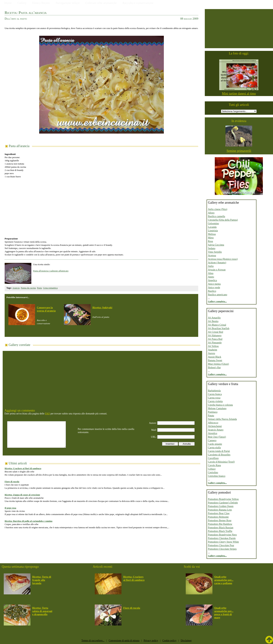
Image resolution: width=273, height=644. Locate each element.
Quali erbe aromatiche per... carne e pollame (224, 580)
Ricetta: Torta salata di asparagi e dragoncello (42, 611)
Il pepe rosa (10, 508)
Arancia (16, 288)
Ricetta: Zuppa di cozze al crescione (22, 495)
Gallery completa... (217, 301)
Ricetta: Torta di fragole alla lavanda (42, 580)
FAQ (47, 414)
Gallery (22, 3)
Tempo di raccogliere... (93, 641)
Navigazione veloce (68, 3)
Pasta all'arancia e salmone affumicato (51, 271)
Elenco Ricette (41, 3)
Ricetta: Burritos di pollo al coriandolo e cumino (28, 521)
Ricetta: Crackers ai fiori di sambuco (23, 468)
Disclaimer (186, 641)
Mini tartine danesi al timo (239, 94)
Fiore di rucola (12, 482)
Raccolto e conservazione (138, 3)
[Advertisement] (101, 206)
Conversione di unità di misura (124, 641)
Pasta (39, 288)
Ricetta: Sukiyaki (102, 308)
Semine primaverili (239, 151)
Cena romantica (50, 288)
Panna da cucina (28, 288)
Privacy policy (151, 641)
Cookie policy (169, 641)
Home (8, 3)
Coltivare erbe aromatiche (101, 3)
